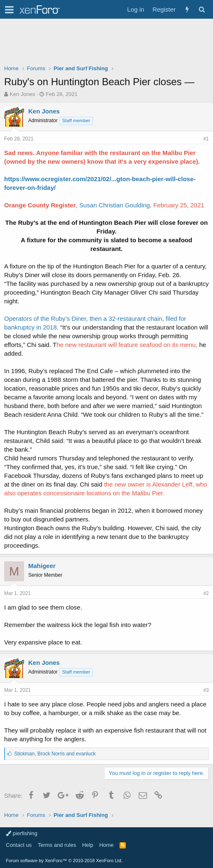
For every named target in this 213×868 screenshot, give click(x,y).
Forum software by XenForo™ (64, 861)
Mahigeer (42, 566)
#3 (206, 690)
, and (55, 754)
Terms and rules (57, 845)
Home (106, 845)
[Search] (202, 9)
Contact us (19, 845)
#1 (206, 139)
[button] (9, 10)
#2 (206, 593)
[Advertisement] (106, 44)
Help (88, 845)
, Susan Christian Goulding (113, 205)
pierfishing (22, 833)
